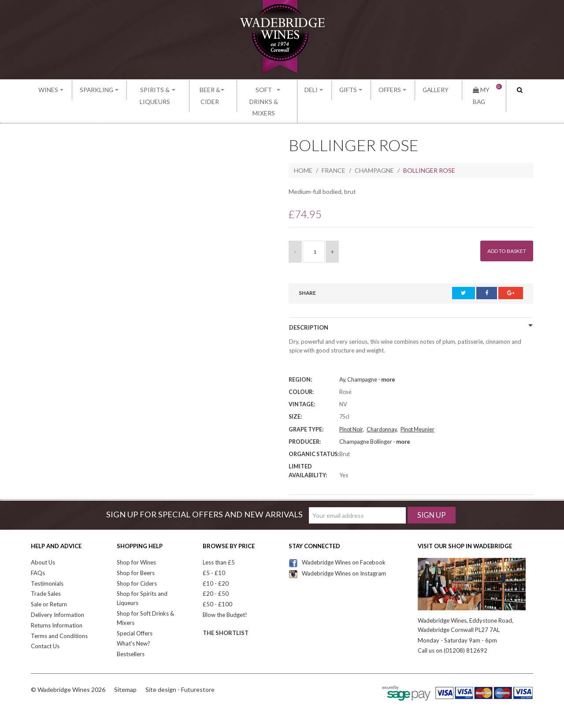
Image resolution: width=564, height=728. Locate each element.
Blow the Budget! (225, 592)
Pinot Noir (351, 407)
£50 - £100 (217, 582)
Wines (48, 90)
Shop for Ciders (137, 561)
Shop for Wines (136, 540)
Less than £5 (219, 540)
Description (309, 305)
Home (303, 148)
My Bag (482, 90)
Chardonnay (382, 407)
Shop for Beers (136, 550)
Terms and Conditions (59, 613)
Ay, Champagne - (367, 357)
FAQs (38, 550)
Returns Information (57, 602)
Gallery (436, 90)
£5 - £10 (214, 550)
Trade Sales (46, 571)
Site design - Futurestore (180, 667)
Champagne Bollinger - (375, 419)
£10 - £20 (216, 561)
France (334, 148)
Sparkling (88, 90)
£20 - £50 (216, 571)
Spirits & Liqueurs (148, 90)
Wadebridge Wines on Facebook (337, 540)
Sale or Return (49, 582)
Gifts (363, 90)
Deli (334, 90)
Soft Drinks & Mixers (278, 90)
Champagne (374, 148)
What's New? (134, 621)
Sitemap (125, 667)
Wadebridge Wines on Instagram (337, 550)
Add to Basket (502, 228)
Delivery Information (58, 592)
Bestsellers (131, 631)
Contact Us (45, 624)
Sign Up (432, 492)
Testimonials (47, 561)
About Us (43, 540)
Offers (398, 90)
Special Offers (135, 610)
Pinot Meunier (417, 407)
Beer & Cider (210, 90)
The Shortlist (226, 610)
